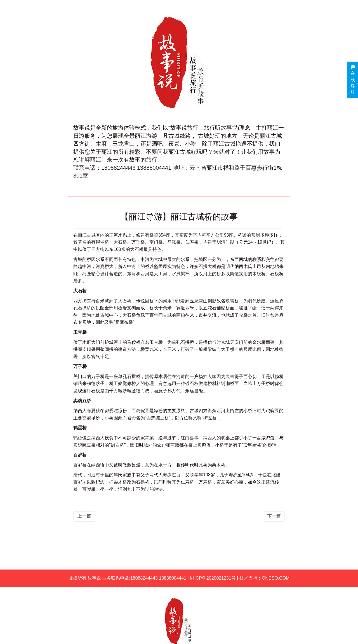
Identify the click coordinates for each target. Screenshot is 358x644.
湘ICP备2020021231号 (213, 578)
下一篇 (274, 516)
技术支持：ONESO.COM (265, 578)
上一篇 (84, 516)
